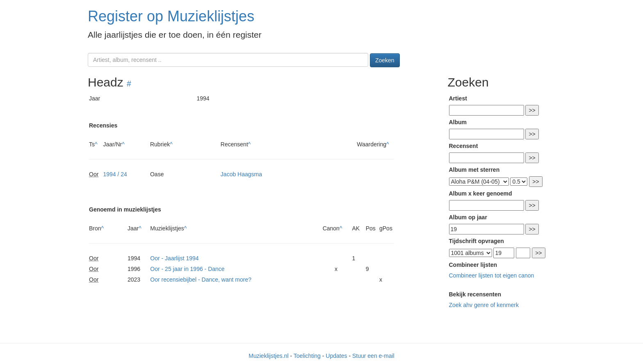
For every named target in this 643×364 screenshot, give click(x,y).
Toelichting (307, 356)
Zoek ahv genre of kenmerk (484, 305)
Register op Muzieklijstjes (171, 16)
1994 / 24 (115, 174)
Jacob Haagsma (241, 174)
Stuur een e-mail (373, 356)
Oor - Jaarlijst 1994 (174, 258)
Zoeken (385, 60)
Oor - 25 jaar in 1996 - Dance (187, 269)
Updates (336, 356)
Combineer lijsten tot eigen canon (492, 275)
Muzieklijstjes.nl (268, 356)
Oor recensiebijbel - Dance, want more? (201, 280)
